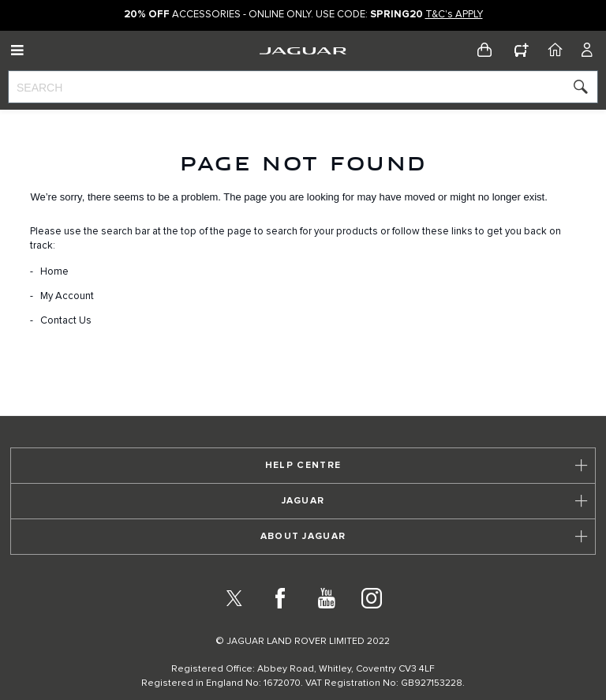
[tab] (303, 466)
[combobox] (303, 87)
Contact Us (66, 321)
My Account (67, 296)
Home (54, 272)
